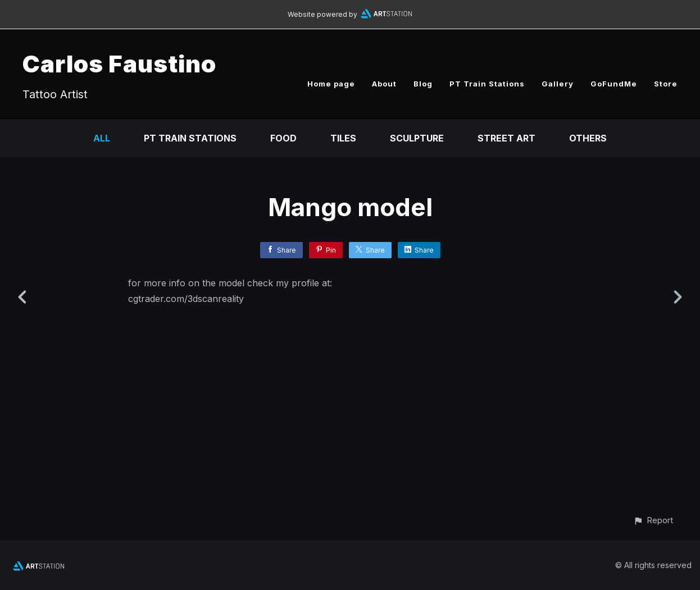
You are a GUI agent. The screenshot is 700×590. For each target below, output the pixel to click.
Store (666, 84)
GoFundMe (614, 84)
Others (588, 138)
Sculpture (417, 138)
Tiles (343, 138)
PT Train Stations (487, 84)
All (102, 138)
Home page (331, 84)
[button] (653, 520)
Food (283, 138)
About (384, 84)
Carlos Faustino (119, 64)
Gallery (558, 84)
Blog (423, 84)
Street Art (506, 138)
